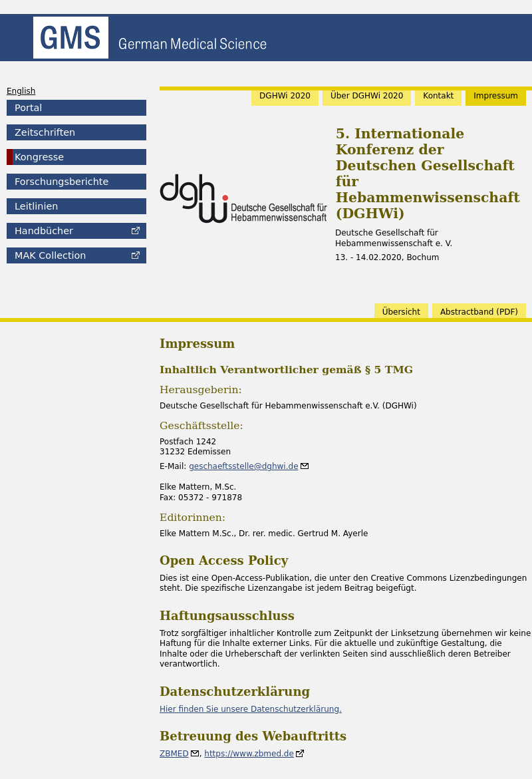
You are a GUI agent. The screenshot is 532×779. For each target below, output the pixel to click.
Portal (28, 108)
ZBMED (174, 754)
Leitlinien (36, 206)
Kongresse (39, 157)
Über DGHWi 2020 (367, 96)
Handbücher (44, 231)
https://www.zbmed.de (249, 754)
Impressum (496, 96)
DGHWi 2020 (285, 96)
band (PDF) (479, 312)
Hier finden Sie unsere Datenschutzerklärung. (251, 709)
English (21, 91)
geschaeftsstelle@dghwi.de (243, 466)
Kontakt (438, 96)
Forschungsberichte (62, 182)
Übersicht (401, 312)
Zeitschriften (45, 132)
